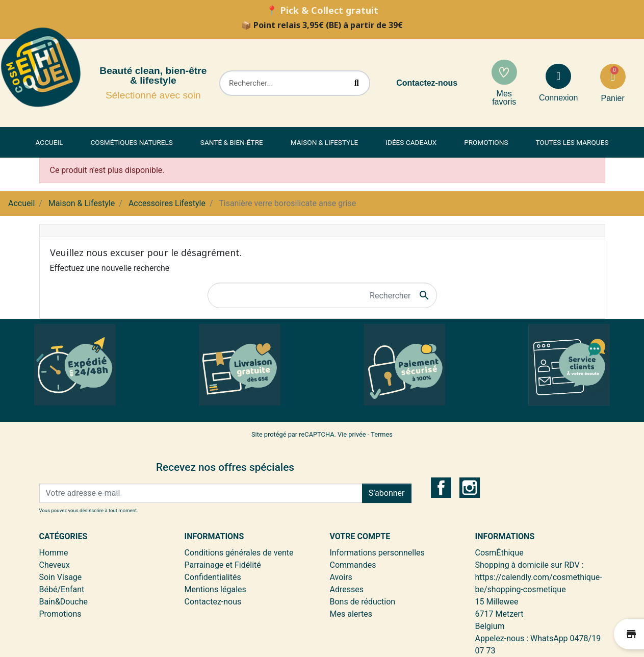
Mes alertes (351, 614)
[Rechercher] (322, 295)
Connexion (559, 98)
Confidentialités (213, 577)
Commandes (353, 565)
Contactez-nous (427, 83)
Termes (382, 434)
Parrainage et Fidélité (223, 565)
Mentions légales (215, 589)
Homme (54, 553)
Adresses (347, 589)
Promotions (60, 614)
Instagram (470, 488)
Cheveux (55, 565)
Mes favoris (504, 98)
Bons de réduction (363, 602)
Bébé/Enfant (62, 589)
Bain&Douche (63, 602)
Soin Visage (61, 577)
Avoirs (341, 577)
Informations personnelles (377, 553)
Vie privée (352, 434)
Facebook (441, 488)
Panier (612, 98)
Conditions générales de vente (239, 553)
